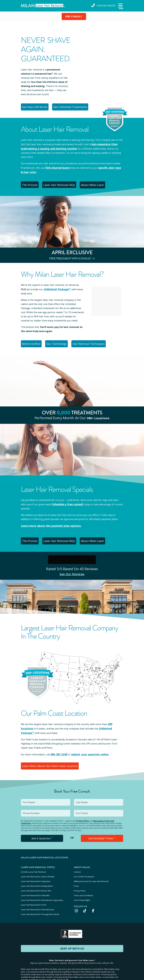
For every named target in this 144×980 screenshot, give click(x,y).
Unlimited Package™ (56, 288)
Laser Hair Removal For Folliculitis (35, 888)
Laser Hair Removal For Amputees (36, 876)
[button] (120, 6)
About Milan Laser (98, 184)
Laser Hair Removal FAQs (63, 184)
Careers (77, 868)
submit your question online (86, 751)
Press (76, 880)
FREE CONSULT (74, 16)
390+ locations (98, 416)
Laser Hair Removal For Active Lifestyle (38, 872)
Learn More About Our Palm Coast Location (49, 763)
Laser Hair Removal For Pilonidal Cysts (37, 900)
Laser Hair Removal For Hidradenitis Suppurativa (42, 892)
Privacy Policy (83, 818)
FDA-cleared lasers (56, 167)
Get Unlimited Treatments (72, 107)
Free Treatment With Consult (72, 257)
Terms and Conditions (84, 888)
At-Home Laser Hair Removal (33, 868)
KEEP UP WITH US (72, 938)
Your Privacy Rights (82, 892)
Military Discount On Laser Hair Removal (91, 876)
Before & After (33, 342)
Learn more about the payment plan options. (48, 524)
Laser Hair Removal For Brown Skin (36, 884)
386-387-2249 (58, 751)
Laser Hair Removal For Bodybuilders (37, 880)
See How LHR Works (36, 107)
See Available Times (102, 835)
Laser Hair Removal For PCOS (34, 896)
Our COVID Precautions (84, 872)
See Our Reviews (72, 572)
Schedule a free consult (66, 503)
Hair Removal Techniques (94, 342)
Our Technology (60, 342)
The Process (31, 184)
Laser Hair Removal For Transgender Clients (40, 904)
